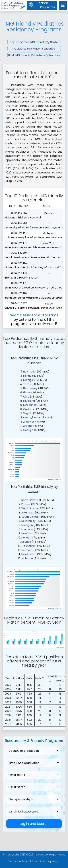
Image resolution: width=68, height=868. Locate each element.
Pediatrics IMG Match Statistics (34, 49)
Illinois (27, 392)
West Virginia (30, 508)
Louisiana (29, 401)
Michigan (29, 380)
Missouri (28, 405)
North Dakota (30, 500)
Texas (27, 384)
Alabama (27, 558)
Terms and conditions (23, 861)
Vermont (27, 550)
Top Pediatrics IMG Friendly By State (34, 42)
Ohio (26, 397)
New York (29, 372)
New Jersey (30, 388)
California (29, 409)
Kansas (26, 504)
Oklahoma (28, 546)
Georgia (28, 430)
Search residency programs (34, 315)
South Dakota (30, 517)
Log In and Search (34, 824)
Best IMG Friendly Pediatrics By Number (34, 55)
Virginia (28, 413)
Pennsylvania (31, 417)
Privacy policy (49, 861)
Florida (27, 376)
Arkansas (29, 422)
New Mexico (29, 554)
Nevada (26, 542)
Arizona (28, 426)
